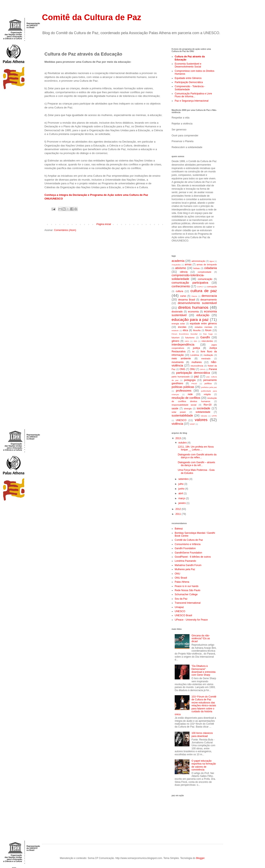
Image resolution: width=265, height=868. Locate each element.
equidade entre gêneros (203, 324)
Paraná (213, 369)
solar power (179, 412)
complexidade (205, 272)
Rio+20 (208, 405)
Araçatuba (176, 265)
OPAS (202, 369)
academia (178, 261)
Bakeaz (179, 529)
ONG (182, 369)
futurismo (190, 338)
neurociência (197, 366)
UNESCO (181, 420)
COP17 (200, 287)
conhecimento (181, 286)
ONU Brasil (181, 578)
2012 (179, 509)
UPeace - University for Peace (191, 620)
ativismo (181, 268)
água (212, 261)
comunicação (205, 279)
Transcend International (188, 603)
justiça (196, 348)
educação (203, 315)
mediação (208, 355)
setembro (184, 479)
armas (188, 265)
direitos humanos (193, 307)
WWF (193, 424)
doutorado (177, 312)
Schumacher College (186, 594)
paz (197, 376)
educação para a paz (190, 320)
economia (193, 312)
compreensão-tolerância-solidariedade (188, 277)
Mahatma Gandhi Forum (188, 565)
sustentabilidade (182, 415)
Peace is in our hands (187, 586)
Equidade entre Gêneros (188, 78)
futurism (176, 338)
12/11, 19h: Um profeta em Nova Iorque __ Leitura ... (196, 448)
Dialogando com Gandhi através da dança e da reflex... (197, 456)
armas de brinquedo (207, 265)
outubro (183, 443)
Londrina (195, 355)
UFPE (214, 416)
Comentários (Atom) (65, 230)
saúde (175, 408)
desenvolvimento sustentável (197, 303)
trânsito (204, 416)
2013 (179, 438)
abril (181, 493)
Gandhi (205, 337)
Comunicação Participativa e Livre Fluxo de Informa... (193, 95)
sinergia (188, 408)
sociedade (203, 408)
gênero (175, 341)
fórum (208, 330)
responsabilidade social (184, 405)
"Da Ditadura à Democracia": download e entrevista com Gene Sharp (204, 670)
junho (182, 489)
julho (181, 484)
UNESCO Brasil (183, 615)
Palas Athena (182, 582)
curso (183, 296)
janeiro (182, 503)
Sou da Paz (181, 599)
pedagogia (190, 380)
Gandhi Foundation (185, 548)
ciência (184, 272)
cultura (179, 291)
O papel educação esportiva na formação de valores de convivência (204, 765)
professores (184, 391)
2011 (179, 514)
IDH (195, 341)
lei (193, 352)
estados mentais (203, 327)
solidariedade (203, 412)
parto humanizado (181, 377)
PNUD (194, 384)
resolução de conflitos (186, 398)
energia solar (178, 324)
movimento (178, 362)
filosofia (197, 330)
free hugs (208, 334)
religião (207, 394)
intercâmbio (207, 341)
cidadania (210, 268)
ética (185, 330)
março (182, 498)
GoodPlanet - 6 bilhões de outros (193, 557)
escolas (182, 327)
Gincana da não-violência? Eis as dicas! (201, 639)
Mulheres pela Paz (185, 569)
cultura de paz (204, 291)
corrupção (212, 287)
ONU (192, 369)
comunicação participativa (190, 283)
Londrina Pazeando (185, 561)
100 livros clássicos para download (202, 735)
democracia (209, 296)
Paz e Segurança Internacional (192, 101)
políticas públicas (183, 387)
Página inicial (104, 224)
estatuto (175, 330)
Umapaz (179, 607)
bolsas (197, 268)
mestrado (206, 359)
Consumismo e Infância (188, 544)
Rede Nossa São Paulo (188, 590)
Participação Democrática (189, 82)
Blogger (200, 858)
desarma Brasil (187, 300)
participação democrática (193, 373)
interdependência (183, 345)
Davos (194, 296)
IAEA (187, 341)
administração (198, 261)
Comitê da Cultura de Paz (92, 17)
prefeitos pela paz (209, 387)
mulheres (197, 362)
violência (177, 424)
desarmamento (209, 300)
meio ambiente (181, 359)
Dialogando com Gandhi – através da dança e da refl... (196, 464)
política (208, 383)
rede (190, 394)
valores (201, 420)
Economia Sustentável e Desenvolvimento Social (188, 65)
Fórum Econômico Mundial (185, 334)
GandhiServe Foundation (188, 553)
